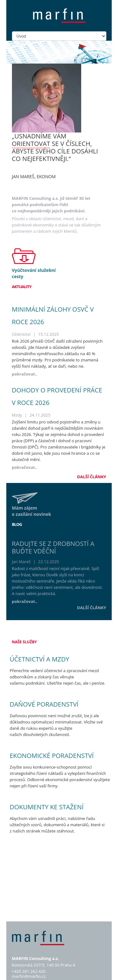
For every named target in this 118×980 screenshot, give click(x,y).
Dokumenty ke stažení (47, 807)
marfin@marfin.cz (29, 976)
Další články (92, 477)
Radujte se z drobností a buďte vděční (53, 547)
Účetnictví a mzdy (39, 659)
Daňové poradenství (44, 704)
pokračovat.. (25, 374)
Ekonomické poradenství (52, 756)
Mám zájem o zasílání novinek (32, 511)
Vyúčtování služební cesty (34, 273)
